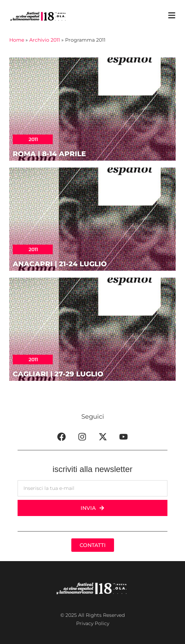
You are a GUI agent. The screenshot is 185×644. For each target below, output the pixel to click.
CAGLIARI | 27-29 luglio (58, 374)
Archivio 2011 (45, 40)
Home (17, 40)
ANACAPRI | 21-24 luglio (60, 264)
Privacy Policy (93, 623)
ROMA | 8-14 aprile (49, 154)
